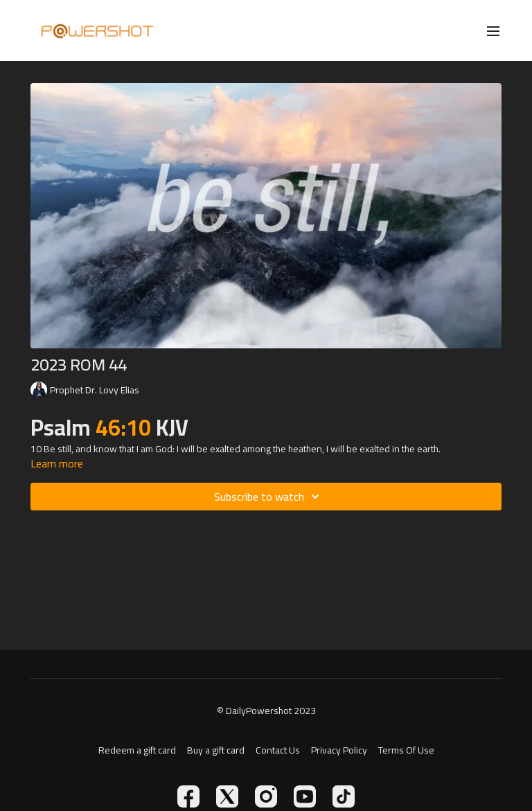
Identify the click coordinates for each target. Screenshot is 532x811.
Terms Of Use (406, 750)
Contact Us (278, 750)
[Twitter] (227, 796)
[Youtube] (305, 796)
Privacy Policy (339, 750)
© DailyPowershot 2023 (266, 711)
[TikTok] (344, 796)
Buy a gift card (216, 750)
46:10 (126, 427)
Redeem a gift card (137, 750)
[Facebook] (188, 796)
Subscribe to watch (269, 497)
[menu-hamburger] (493, 30)
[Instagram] (266, 796)
